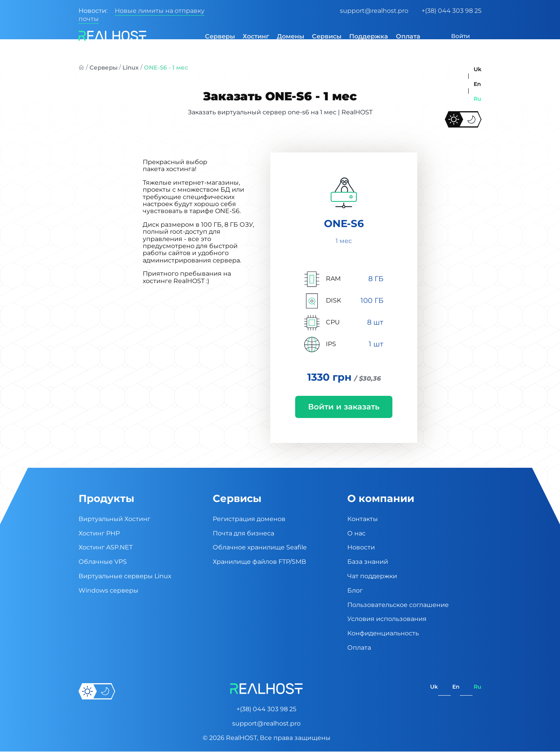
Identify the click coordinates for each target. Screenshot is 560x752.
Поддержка (364, 36)
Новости (361, 548)
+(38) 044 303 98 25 (451, 11)
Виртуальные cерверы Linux (125, 576)
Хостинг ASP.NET (106, 548)
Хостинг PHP (99, 534)
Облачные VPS (103, 562)
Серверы (215, 36)
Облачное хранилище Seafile (260, 548)
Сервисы (322, 36)
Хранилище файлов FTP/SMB (259, 562)
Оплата (403, 36)
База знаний (368, 562)
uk (478, 69)
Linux (131, 67)
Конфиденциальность (383, 634)
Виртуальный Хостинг (115, 519)
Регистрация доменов (249, 519)
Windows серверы (108, 591)
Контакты (363, 519)
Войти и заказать (344, 407)
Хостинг (251, 36)
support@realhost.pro (374, 11)
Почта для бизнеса (243, 534)
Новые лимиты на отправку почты (142, 15)
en (477, 84)
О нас (356, 534)
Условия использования (387, 620)
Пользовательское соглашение (398, 605)
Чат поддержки (372, 576)
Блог (355, 591)
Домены (286, 36)
